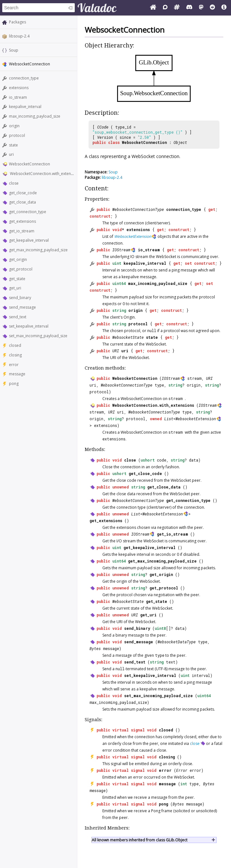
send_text (18, 317)
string (119, 310)
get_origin (18, 259)
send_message (22, 307)
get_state (17, 279)
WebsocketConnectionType (138, 209)
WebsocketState (128, 337)
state (13, 145)
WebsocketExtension (133, 236)
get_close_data (22, 202)
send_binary (20, 298)
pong (14, 384)
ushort (148, 460)
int (184, 784)
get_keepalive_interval (29, 240)
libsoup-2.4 (19, 36)
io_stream (18, 97)
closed (15, 345)
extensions (19, 88)
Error (182, 770)
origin (14, 126)
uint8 (160, 628)
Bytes (95, 648)
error (14, 365)
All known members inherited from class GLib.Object (140, 840)
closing (15, 355)
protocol (17, 135)
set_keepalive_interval (29, 326)
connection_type (24, 78)
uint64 (119, 283)
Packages (17, 22)
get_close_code (23, 193)
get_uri (15, 288)
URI (116, 351)
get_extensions (22, 221)
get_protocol (21, 269)
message (17, 374)
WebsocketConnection (30, 164)
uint (117, 263)
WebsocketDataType (177, 642)
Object (180, 142)
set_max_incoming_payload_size (38, 336)
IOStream (121, 250)
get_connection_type (28, 212)
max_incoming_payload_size (35, 116)
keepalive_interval (25, 107)
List (169, 419)
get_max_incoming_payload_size (38, 250)
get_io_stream (22, 231)
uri (11, 154)
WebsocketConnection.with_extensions (45, 174)
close (14, 183)
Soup (14, 50)
